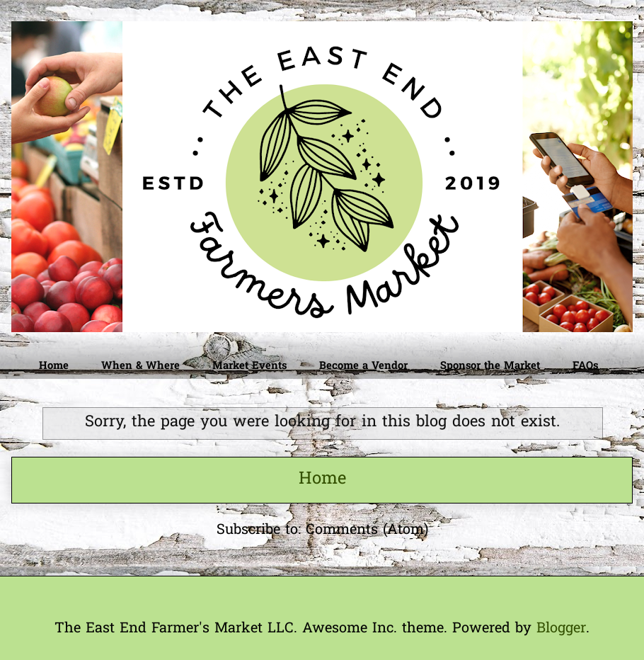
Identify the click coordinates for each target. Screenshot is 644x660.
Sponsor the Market (490, 366)
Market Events (249, 366)
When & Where (140, 366)
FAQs (585, 366)
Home (54, 366)
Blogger (561, 629)
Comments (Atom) (367, 530)
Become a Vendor (363, 366)
